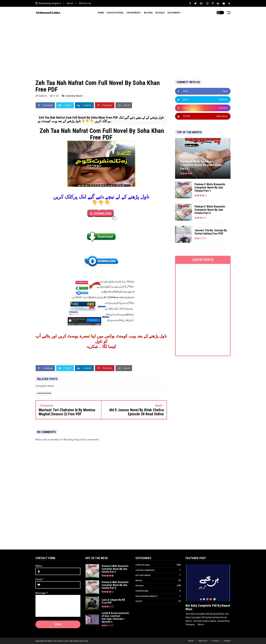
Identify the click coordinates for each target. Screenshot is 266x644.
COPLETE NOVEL (115, 13)
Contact (227, 641)
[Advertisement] (133, 46)
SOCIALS (160, 13)
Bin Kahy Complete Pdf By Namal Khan (208, 607)
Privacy (215, 641)
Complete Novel (74, 96)
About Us (203, 641)
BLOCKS (148, 13)
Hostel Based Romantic (147, 596)
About (70, 3)
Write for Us (85, 3)
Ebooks (139, 581)
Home (191, 641)
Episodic (140, 586)
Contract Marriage (145, 570)
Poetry (139, 601)
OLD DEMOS (174, 13)
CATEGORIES (133, 13)
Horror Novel (142, 591)
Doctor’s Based (143, 575)
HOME (101, 13)
